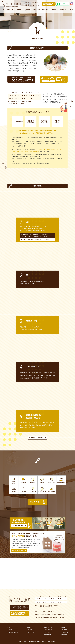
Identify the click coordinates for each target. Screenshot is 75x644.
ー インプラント (64, 631)
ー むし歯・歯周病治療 (48, 629)
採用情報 (54, 9)
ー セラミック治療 (47, 633)
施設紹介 (28, 9)
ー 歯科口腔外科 (64, 635)
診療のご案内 (36, 9)
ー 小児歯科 (46, 631)
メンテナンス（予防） (36, 438)
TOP (3, 9)
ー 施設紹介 (29, 628)
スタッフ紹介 (45, 9)
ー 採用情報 (29, 631)
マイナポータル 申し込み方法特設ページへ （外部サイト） (36, 239)
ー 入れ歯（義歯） (64, 629)
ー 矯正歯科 (63, 628)
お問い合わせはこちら (18, 526)
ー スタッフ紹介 (30, 629)
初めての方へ (10, 9)
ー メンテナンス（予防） (48, 628)
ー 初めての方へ (10, 629)
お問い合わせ (63, 9)
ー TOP (9, 628)
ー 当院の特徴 (10, 631)
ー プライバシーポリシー (31, 633)
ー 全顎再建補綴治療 (48, 635)
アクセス (71, 9)
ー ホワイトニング (64, 633)
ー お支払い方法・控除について (13, 633)
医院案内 (19, 9)
